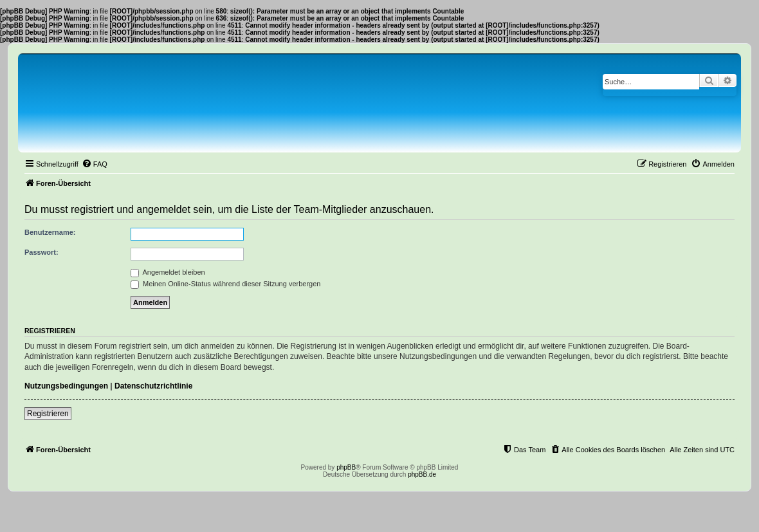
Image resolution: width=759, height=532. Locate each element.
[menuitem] (95, 164)
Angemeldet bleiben (168, 272)
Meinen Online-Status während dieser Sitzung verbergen (225, 284)
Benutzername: (50, 232)
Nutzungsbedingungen (66, 386)
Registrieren (48, 414)
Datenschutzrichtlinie (153, 386)
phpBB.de (422, 474)
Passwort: (41, 252)
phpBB (346, 467)
